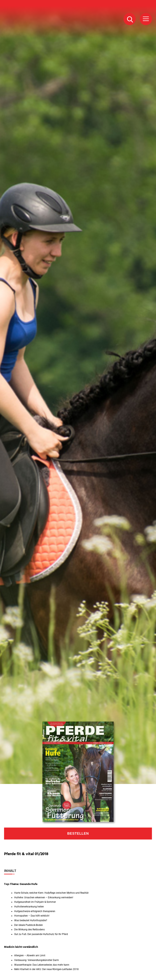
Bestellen (78, 834)
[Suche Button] (130, 19)
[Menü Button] (146, 19)
